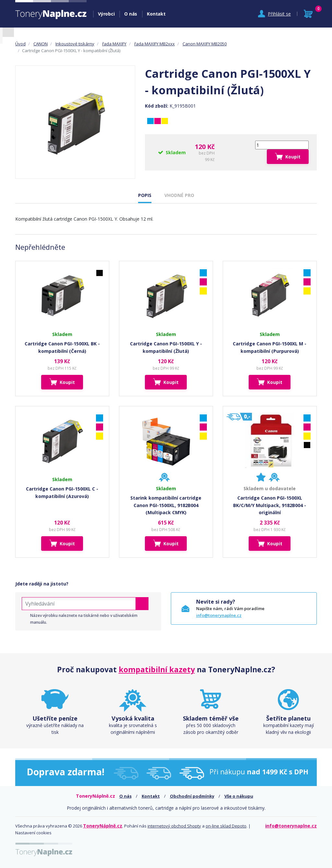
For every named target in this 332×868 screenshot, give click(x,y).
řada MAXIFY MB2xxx (154, 44)
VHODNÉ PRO (179, 195)
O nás (131, 14)
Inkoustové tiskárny (75, 44)
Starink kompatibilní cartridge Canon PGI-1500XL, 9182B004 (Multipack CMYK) (166, 505)
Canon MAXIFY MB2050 (205, 44)
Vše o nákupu (239, 796)
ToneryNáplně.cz (103, 826)
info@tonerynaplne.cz (219, 615)
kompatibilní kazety (157, 669)
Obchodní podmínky (192, 796)
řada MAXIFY (114, 44)
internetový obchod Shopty (174, 826)
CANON (41, 44)
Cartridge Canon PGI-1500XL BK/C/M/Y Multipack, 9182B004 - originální (270, 505)
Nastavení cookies (33, 833)
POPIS (145, 195)
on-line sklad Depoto (226, 826)
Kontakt (156, 14)
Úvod (20, 44)
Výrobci (106, 14)
